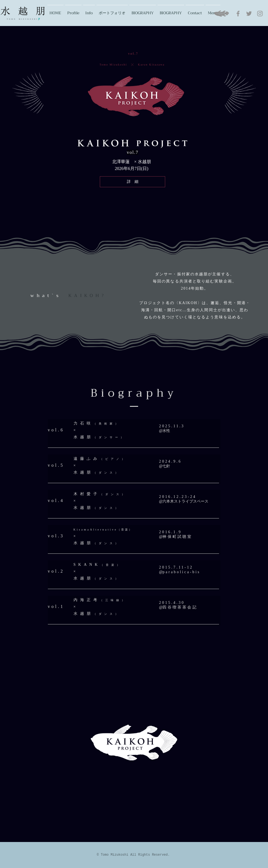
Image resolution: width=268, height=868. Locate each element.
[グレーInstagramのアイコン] (260, 14)
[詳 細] (132, 182)
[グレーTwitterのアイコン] (249, 14)
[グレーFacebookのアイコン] (238, 14)
